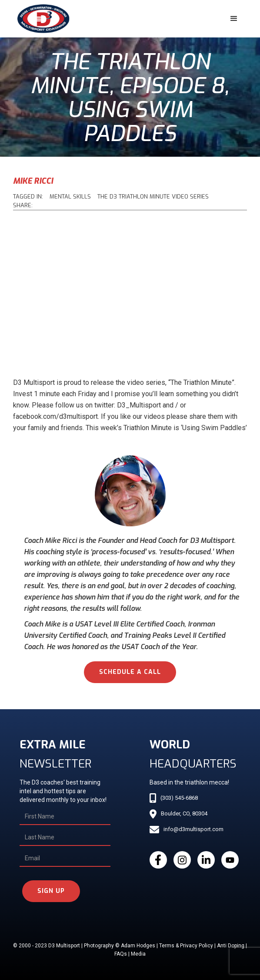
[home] (41, 19)
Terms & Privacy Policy (186, 946)
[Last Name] (65, 838)
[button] (234, 19)
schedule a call (130, 672)
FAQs (121, 954)
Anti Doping (231, 946)
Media (138, 954)
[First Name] (65, 817)
